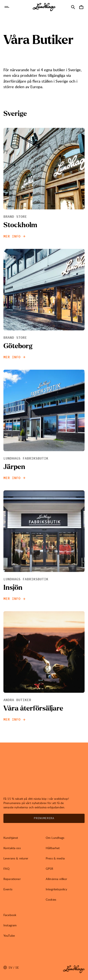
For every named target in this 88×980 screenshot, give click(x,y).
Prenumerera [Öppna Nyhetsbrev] (44, 818)
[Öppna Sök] (73, 7)
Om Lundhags (55, 838)
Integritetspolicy (56, 889)
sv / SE (11, 968)
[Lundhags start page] (44, 7)
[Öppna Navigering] (7, 7)
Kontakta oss (12, 848)
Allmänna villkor (56, 879)
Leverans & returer (16, 858)
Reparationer (12, 879)
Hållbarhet (53, 848)
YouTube (9, 935)
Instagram (10, 925)
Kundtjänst (11, 838)
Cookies (51, 899)
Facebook (10, 915)
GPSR (50, 869)
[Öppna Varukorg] (81, 7)
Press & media (55, 858)
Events (8, 889)
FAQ (6, 869)
